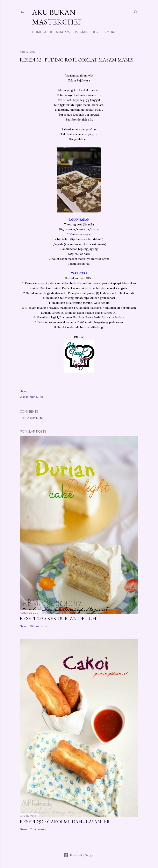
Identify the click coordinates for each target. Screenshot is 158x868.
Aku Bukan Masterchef (57, 17)
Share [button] (23, 391)
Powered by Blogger (79, 855)
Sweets (72, 32)
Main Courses (92, 32)
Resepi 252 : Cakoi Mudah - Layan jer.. (66, 822)
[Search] (136, 11)
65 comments (38, 829)
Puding (33, 397)
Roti (41, 397)
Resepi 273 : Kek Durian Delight (60, 618)
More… (112, 32)
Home (37, 32)
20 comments (38, 626)
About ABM (54, 32)
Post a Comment (32, 418)
